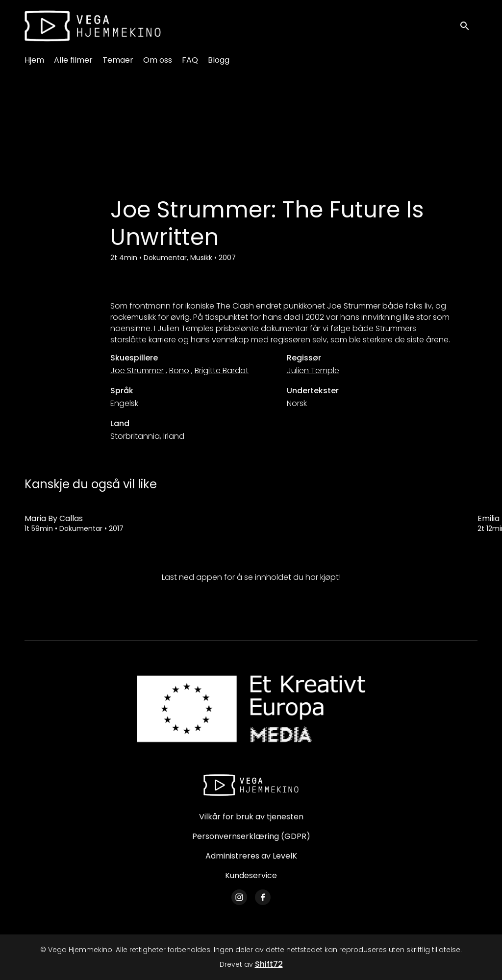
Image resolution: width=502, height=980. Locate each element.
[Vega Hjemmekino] (251, 785)
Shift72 (269, 964)
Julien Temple (313, 370)
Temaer (118, 60)
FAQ (190, 60)
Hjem (34, 60)
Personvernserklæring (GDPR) (251, 836)
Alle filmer (73, 60)
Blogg (219, 60)
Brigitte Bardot (222, 370)
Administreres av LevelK (251, 856)
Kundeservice (251, 875)
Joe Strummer (137, 370)
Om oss (158, 60)
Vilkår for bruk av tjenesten (251, 817)
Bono (179, 370)
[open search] (469, 26)
